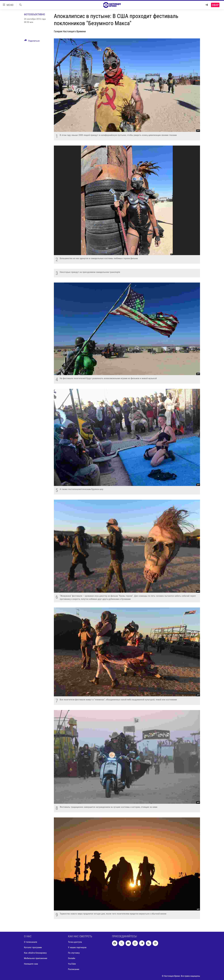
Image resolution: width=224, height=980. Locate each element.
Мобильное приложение (36, 958)
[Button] (32, 41)
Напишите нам (31, 964)
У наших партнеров (77, 947)
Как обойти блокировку (35, 953)
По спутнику (74, 953)
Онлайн (72, 958)
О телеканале (31, 942)
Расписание (74, 969)
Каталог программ (33, 947)
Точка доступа (75, 942)
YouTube (72, 964)
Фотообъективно (34, 14)
